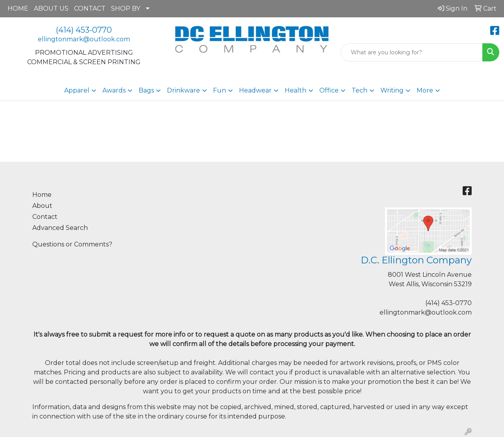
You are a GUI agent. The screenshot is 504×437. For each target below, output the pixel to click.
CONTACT (90, 8)
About (42, 206)
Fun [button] (220, 90)
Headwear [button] (255, 90)
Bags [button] (146, 90)
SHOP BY (126, 8)
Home (42, 195)
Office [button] (329, 90)
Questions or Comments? (72, 244)
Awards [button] (114, 90)
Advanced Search (60, 228)
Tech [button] (359, 90)
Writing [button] (392, 90)
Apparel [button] (77, 90)
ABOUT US (51, 8)
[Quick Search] (412, 52)
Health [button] (296, 90)
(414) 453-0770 (84, 30)
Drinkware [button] (183, 90)
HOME (18, 8)
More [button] (425, 90)
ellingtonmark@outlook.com (84, 39)
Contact (45, 217)
